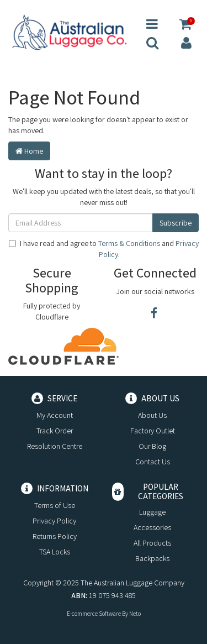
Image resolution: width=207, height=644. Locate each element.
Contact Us (153, 462)
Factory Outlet (153, 431)
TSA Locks (55, 552)
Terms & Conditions (129, 243)
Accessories (152, 527)
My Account (55, 415)
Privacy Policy (54, 521)
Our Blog (152, 446)
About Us (152, 415)
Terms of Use (55, 505)
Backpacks (152, 558)
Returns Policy (55, 536)
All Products (152, 543)
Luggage (152, 512)
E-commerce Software (94, 614)
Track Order (55, 431)
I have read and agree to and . (104, 249)
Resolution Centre (55, 446)
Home (29, 151)
